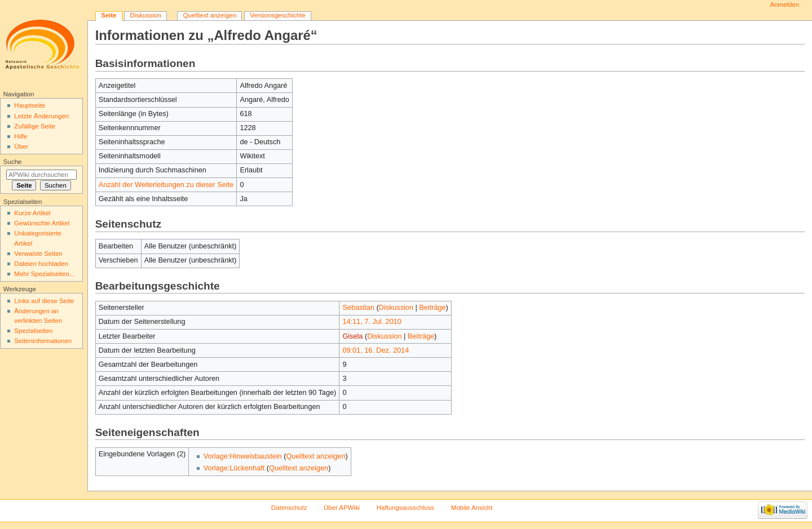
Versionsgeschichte (278, 15)
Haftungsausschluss (405, 508)
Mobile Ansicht (472, 508)
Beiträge (432, 308)
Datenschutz (289, 508)
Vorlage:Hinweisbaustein (243, 456)
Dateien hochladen (41, 264)
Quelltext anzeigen (315, 456)
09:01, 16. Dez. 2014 (376, 350)
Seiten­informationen (43, 341)
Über (21, 146)
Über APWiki (342, 508)
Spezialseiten (33, 331)
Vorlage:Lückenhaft (234, 468)
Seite (109, 15)
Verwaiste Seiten (38, 254)
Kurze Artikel (32, 213)
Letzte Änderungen (41, 116)
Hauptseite (30, 105)
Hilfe (21, 136)
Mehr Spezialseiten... (44, 274)
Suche (13, 162)
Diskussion (396, 308)
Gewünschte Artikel (42, 223)
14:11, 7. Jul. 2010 (372, 322)
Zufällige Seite (35, 126)
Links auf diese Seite (44, 301)
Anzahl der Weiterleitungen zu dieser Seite (166, 185)
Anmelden (785, 5)
